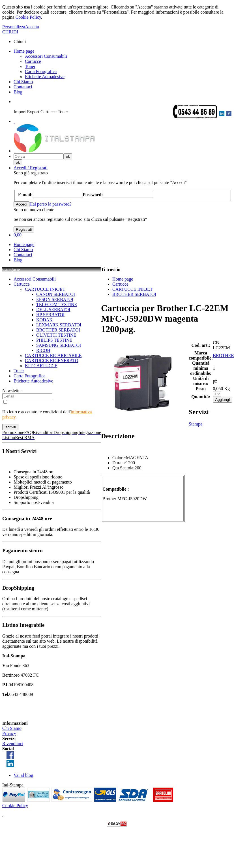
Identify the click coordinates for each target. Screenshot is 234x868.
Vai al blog (23, 775)
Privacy (9, 733)
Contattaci (23, 87)
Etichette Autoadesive (45, 77)
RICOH (43, 350)
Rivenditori (13, 744)
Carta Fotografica (41, 71)
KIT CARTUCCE (41, 366)
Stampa (196, 424)
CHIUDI (10, 32)
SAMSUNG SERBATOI (59, 345)
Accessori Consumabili (46, 56)
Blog (18, 92)
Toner (30, 66)
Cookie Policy (28, 17)
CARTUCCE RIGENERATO (52, 361)
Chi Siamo (23, 82)
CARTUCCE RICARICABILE (53, 355)
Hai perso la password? (51, 204)
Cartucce (33, 61)
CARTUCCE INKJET (45, 289)
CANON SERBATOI (56, 294)
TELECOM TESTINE (57, 304)
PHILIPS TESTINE (54, 340)
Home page (24, 51)
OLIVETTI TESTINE (56, 335)
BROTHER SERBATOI (58, 330)
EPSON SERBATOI (55, 299)
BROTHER (223, 355)
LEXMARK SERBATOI (59, 325)
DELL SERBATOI (53, 310)
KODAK (44, 320)
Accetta (32, 27)
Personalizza (14, 27)
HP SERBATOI (50, 315)
